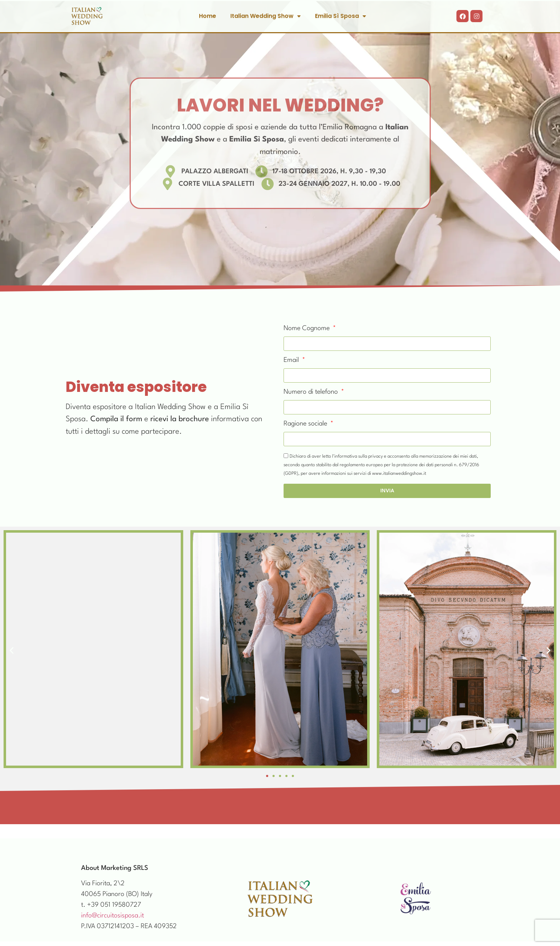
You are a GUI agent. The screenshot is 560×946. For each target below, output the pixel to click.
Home (207, 16)
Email (292, 360)
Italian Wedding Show (266, 16)
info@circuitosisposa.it (112, 916)
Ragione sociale (306, 424)
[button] (12, 650)
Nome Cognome (307, 328)
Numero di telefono (312, 392)
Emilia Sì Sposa (341, 16)
